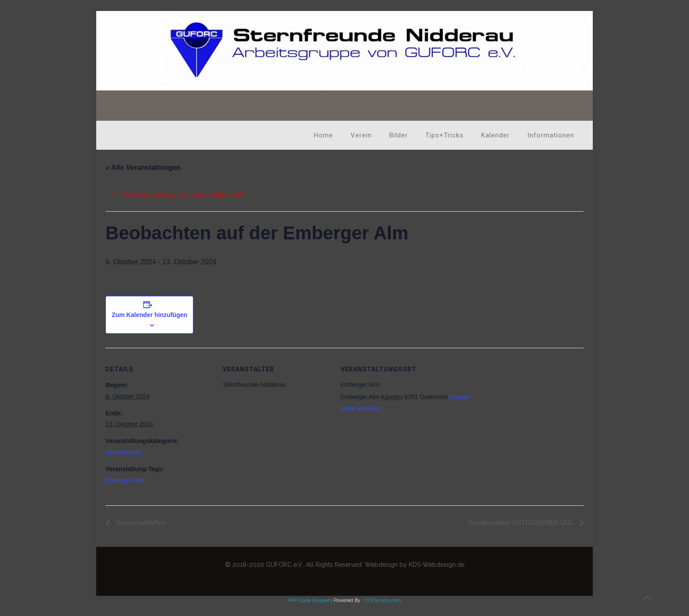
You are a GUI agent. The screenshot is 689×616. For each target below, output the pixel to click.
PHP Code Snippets (310, 600)
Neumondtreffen (140, 523)
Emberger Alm (125, 480)
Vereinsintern (123, 452)
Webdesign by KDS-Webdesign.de (415, 565)
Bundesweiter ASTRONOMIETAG (522, 523)
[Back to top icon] (647, 598)
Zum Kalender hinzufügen (149, 315)
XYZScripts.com (383, 600)
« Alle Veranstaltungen (143, 168)
